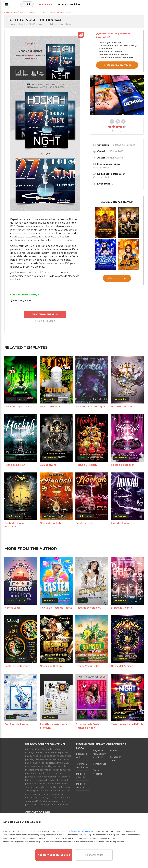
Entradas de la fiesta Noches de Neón (87, 726)
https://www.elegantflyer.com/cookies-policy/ (22, 842)
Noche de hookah (121, 406)
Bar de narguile (84, 523)
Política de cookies (81, 785)
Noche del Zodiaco (122, 665)
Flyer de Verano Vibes (88, 665)
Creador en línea (116, 758)
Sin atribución (45, 320)
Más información (103, 168)
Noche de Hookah (86, 464)
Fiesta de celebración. (88, 607)
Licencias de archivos (82, 755)
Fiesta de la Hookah (123, 464)
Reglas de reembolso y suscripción (99, 753)
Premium (107, 4)
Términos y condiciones (82, 765)
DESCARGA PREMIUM (45, 314)
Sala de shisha (48, 464)
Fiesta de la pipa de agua (90, 406)
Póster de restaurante (17, 665)
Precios (114, 750)
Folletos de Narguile (123, 145)
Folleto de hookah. (51, 406)
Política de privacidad (81, 775)
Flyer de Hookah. (121, 523)
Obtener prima (117, 278)
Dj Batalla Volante (121, 607)
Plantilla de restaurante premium (53, 726)
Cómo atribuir (101, 177)
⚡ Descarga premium (117, 65)
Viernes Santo (12, 607)
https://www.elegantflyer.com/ (79, 831)
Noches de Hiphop (51, 665)
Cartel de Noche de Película (127, 724)
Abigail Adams (115, 158)
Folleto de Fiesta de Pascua (56, 607)
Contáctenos (99, 763)
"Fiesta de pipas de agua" (19, 406)
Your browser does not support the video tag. (117, 95)
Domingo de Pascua (16, 724)
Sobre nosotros (97, 772)
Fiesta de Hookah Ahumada (15, 524)
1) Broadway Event (21, 301)
